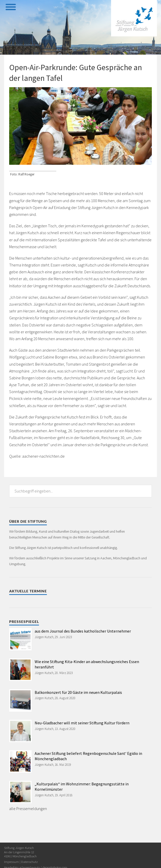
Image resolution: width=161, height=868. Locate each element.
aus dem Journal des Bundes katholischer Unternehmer (83, 631)
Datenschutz (29, 862)
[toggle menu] (10, 6)
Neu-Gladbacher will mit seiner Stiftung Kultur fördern (82, 723)
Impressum (11, 862)
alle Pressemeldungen (28, 809)
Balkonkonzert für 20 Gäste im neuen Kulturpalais (78, 692)
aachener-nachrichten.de (43, 456)
